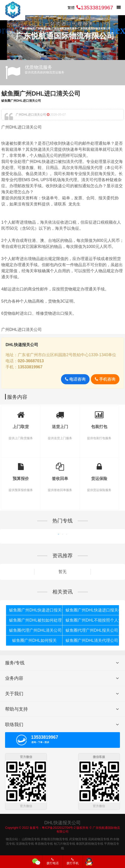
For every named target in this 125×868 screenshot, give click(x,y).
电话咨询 (75, 379)
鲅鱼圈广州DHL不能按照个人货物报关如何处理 (92, 620)
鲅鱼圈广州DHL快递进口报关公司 (92, 610)
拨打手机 (73, 861)
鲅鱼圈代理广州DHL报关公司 (92, 630)
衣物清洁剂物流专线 (54, 838)
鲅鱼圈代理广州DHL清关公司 (35, 630)
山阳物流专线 (31, 838)
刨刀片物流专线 (65, 843)
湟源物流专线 (25, 843)
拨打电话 (53, 861)
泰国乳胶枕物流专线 (90, 843)
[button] (119, 30)
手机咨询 (105, 379)
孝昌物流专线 (44, 843)
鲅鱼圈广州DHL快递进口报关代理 (36, 610)
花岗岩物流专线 (99, 838)
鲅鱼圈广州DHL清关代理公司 (92, 640)
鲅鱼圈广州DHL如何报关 (34, 640)
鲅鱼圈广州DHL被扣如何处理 (35, 620)
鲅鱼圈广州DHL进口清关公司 (41, 93)
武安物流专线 (78, 838)
